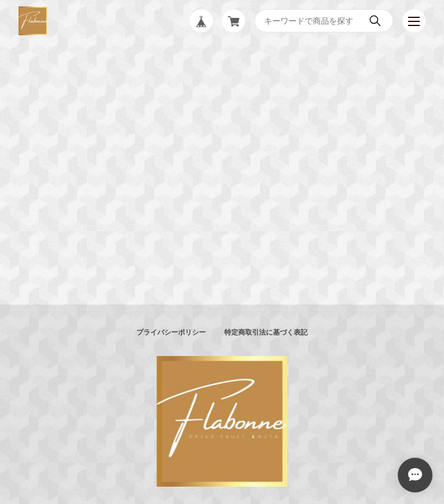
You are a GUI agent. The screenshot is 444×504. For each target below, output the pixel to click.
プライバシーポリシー (171, 332)
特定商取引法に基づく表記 (266, 332)
